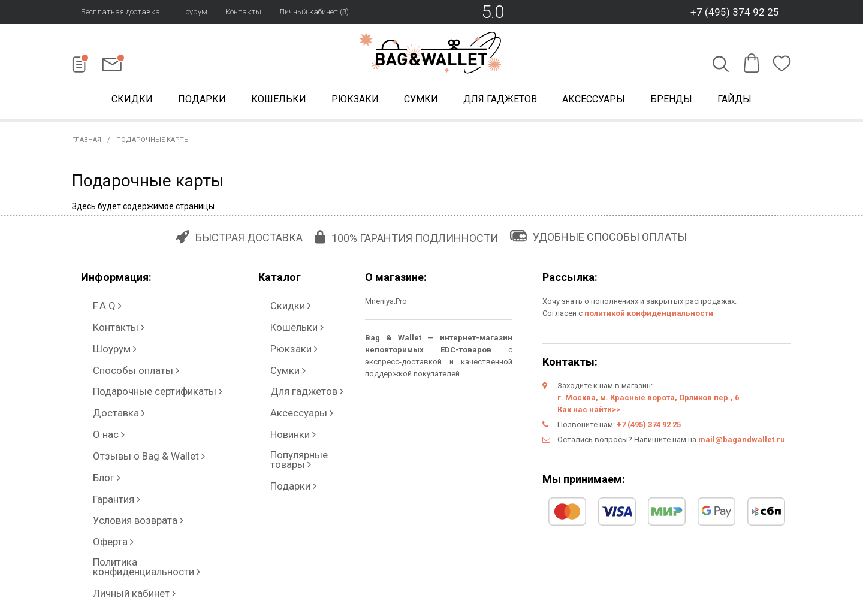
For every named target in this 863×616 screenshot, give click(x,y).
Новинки (277, 376)
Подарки (202, 101)
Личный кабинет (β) (314, 12)
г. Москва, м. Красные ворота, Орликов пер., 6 (648, 401)
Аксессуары (594, 101)
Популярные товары (299, 388)
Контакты (243, 12)
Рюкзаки (355, 101)
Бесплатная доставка (120, 12)
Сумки (421, 101)
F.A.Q (92, 304)
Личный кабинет (113, 460)
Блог (92, 400)
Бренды (671, 101)
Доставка (102, 364)
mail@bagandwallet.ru (742, 443)
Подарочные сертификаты (133, 352)
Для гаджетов (500, 101)
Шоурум (193, 12)
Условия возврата (118, 424)
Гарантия (100, 412)
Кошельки (279, 101)
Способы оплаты (115, 340)
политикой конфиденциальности (649, 317)
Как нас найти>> (589, 413)
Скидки (132, 101)
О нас (93, 376)
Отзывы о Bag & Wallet (125, 388)
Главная (87, 144)
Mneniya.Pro (386, 305)
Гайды (734, 101)
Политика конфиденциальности (142, 448)
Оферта (97, 436)
